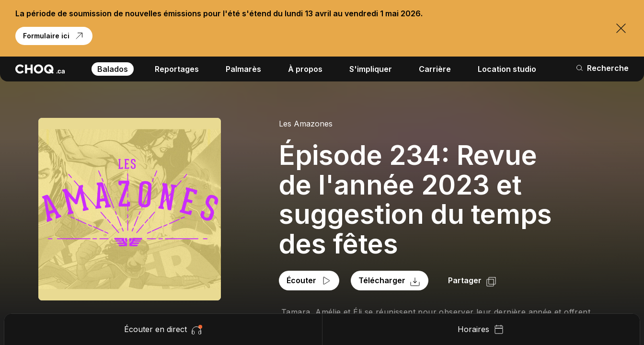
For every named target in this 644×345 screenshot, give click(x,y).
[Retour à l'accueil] (40, 69)
